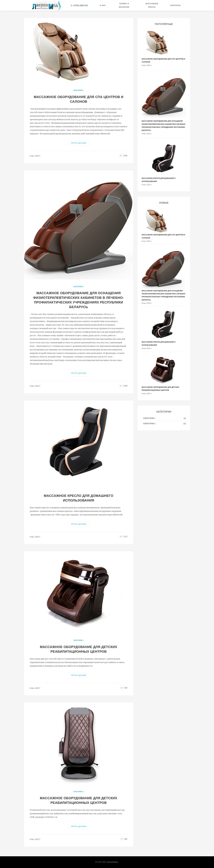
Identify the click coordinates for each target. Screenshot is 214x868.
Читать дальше (79, 143)
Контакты (175, 5)
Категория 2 (149, 424)
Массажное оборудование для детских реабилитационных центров (79, 649)
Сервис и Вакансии (124, 5)
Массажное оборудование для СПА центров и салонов (79, 99)
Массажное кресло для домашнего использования (79, 498)
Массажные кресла (152, 5)
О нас (103, 5)
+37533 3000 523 (80, 5)
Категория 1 (79, 90)
